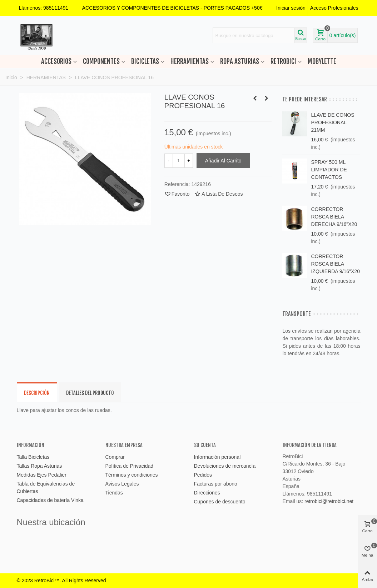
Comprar (115, 457)
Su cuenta (205, 445)
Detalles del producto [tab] (90, 393)
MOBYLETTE (322, 61)
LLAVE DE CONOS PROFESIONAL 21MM (333, 122)
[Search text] (254, 35)
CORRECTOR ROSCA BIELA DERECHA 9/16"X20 (334, 217)
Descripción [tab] (37, 393)
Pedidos (203, 475)
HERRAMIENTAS (190, 61)
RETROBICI (283, 61)
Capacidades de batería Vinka (50, 500)
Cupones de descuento (220, 502)
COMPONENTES (101, 61)
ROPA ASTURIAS (240, 61)
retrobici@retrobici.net (329, 501)
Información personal (217, 457)
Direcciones (207, 493)
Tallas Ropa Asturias (39, 466)
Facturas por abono (216, 484)
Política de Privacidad (130, 466)
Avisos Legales (122, 484)
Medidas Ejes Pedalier (42, 475)
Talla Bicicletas (33, 457)
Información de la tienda (310, 445)
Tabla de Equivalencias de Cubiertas (46, 488)
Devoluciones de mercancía (225, 466)
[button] (172, 8)
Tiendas (114, 493)
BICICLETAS (145, 61)
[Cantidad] (179, 161)
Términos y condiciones (132, 475)
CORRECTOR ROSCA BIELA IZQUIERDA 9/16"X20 (335, 264)
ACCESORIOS (56, 61)
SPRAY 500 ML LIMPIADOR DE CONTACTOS (329, 170)
